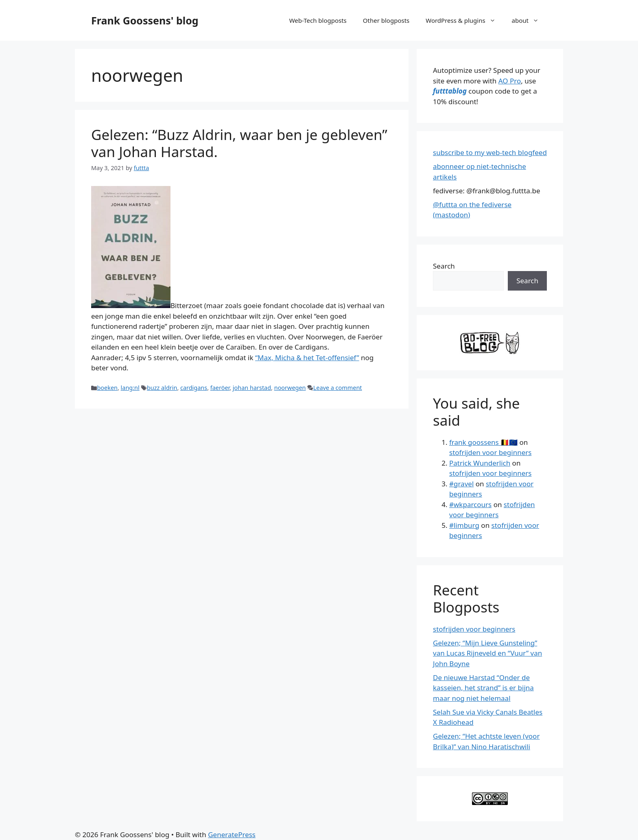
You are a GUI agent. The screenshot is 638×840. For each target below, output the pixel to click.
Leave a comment (338, 388)
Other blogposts (386, 20)
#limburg (464, 525)
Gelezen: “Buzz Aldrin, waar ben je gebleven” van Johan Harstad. (239, 143)
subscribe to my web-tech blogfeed (490, 152)
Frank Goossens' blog (145, 20)
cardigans (194, 388)
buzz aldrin (162, 388)
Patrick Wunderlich (480, 463)
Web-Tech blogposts (318, 20)
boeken (107, 388)
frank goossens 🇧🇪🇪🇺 (483, 442)
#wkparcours (470, 504)
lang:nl (130, 388)
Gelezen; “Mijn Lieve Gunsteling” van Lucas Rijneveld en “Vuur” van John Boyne (487, 653)
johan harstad (252, 388)
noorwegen (290, 388)
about (529, 20)
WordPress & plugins (464, 20)
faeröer (220, 388)
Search (444, 266)
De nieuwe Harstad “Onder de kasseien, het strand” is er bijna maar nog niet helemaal (483, 688)
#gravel (461, 484)
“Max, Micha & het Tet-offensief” (307, 358)
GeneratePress (232, 835)
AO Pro (510, 81)
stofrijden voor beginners (490, 452)
